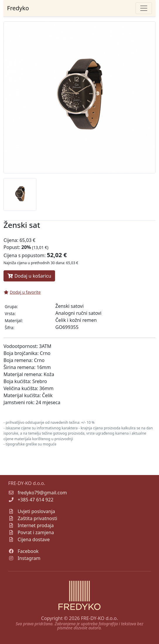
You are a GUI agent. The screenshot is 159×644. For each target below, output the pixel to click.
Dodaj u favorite (22, 292)
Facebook (28, 551)
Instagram (29, 558)
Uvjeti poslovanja (36, 511)
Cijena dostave (34, 539)
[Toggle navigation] (144, 8)
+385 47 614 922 (35, 500)
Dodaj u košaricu (29, 276)
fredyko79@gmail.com (42, 493)
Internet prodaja (36, 525)
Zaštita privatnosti (37, 518)
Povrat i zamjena (36, 532)
